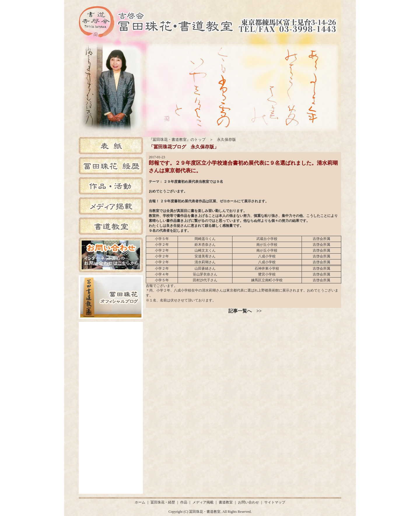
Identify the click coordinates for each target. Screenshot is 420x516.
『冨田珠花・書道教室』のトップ (177, 139)
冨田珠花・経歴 (163, 502)
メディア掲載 (203, 502)
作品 (184, 502)
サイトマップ (275, 502)
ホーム (140, 502)
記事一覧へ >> (245, 311)
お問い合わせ (249, 502)
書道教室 (226, 502)
